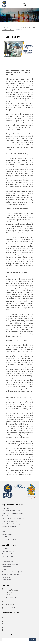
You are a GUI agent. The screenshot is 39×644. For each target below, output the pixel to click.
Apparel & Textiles (8, 516)
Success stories (20, 27)
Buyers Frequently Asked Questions (13, 572)
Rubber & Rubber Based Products (13, 511)
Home (4, 27)
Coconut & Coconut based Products (13, 513)
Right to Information (8, 551)
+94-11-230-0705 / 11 (10, 598)
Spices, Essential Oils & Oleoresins (13, 519)
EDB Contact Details (8, 556)
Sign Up (32, 639)
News (4, 569)
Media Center (6, 567)
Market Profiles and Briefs (10, 564)
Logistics (5, 537)
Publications (6, 577)
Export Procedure (8, 562)
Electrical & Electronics (9, 539)
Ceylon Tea (6, 508)
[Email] (16, 639)
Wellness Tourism (8, 534)
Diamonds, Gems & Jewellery (11, 524)
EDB (10, 27)
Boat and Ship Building (9, 526)
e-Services (24, 3)
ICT (3, 529)
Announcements (7, 554)
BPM (3, 532)
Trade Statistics (7, 580)
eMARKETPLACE (7, 559)
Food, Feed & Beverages (10, 521)
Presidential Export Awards (11, 575)
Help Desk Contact (10, 630)
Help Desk (5, 549)
